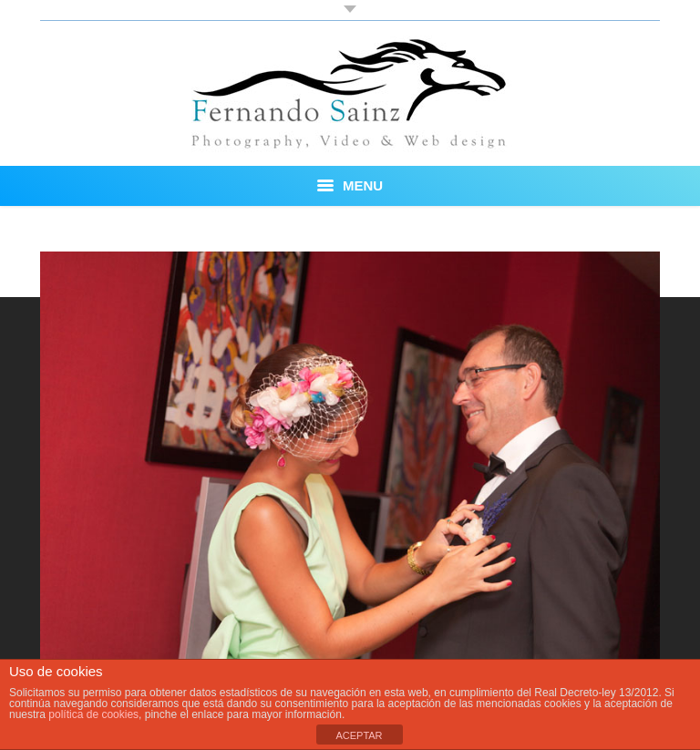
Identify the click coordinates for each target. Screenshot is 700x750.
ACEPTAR (359, 735)
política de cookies (93, 714)
